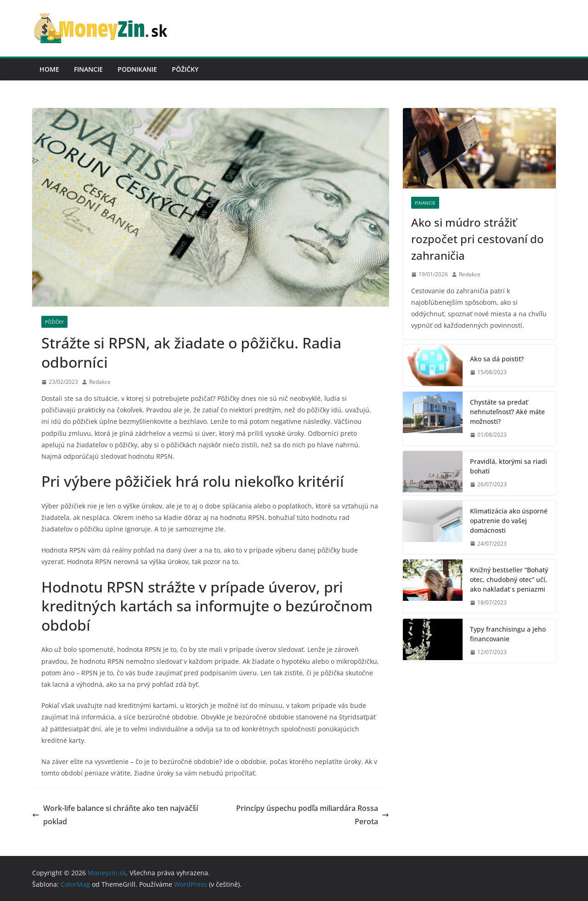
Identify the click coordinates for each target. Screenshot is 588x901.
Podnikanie (137, 69)
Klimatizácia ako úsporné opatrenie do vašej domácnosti (509, 521)
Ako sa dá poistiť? (497, 359)
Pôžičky (185, 69)
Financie (88, 69)
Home (49, 69)
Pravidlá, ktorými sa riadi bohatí (509, 466)
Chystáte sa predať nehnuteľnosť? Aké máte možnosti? (507, 412)
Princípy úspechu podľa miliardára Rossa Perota (313, 815)
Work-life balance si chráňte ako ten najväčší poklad (115, 815)
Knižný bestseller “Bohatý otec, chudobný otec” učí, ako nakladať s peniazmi (509, 579)
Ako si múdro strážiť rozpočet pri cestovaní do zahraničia (478, 239)
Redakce (100, 382)
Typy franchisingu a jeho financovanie (508, 634)
